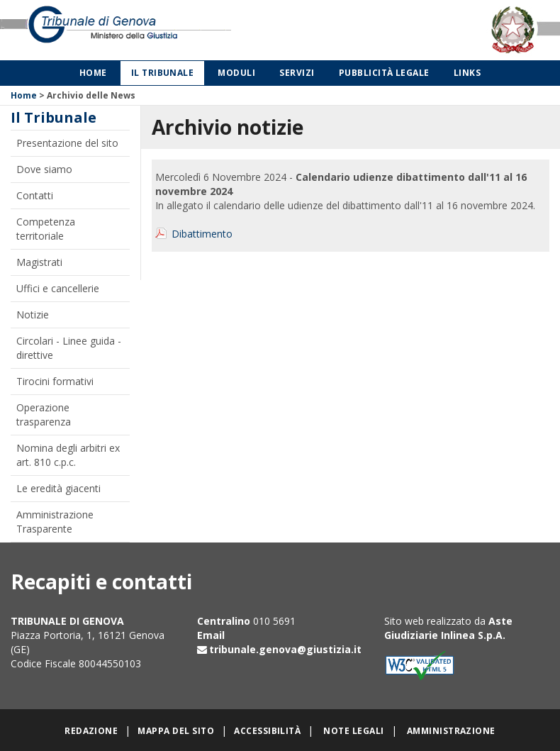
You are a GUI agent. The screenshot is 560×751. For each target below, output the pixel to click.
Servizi (297, 73)
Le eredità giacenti (58, 488)
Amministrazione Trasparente (55, 522)
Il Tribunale (163, 73)
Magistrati (39, 262)
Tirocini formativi (55, 381)
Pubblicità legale (384, 73)
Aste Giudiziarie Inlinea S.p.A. (448, 628)
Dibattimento (202, 234)
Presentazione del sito (67, 143)
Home (93, 73)
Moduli (236, 73)
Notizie (33, 315)
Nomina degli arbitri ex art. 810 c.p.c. (68, 455)
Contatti (35, 195)
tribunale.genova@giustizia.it (285, 649)
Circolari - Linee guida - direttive (69, 348)
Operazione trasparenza (44, 415)
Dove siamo (44, 169)
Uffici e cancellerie (58, 288)
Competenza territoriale (46, 229)
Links (467, 73)
